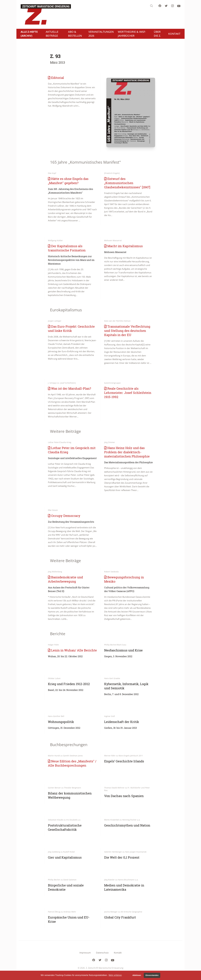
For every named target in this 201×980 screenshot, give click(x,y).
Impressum (85, 953)
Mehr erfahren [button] (115, 975)
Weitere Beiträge (65, 431)
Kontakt (118, 953)
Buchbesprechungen (69, 745)
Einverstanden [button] (152, 975)
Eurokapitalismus (66, 310)
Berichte (58, 634)
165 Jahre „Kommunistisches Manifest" (85, 162)
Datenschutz (102, 953)
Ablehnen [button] (137, 975)
